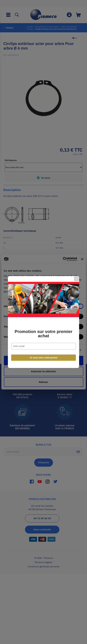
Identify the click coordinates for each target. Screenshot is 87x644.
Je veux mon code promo (43, 358)
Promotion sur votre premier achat (43, 334)
